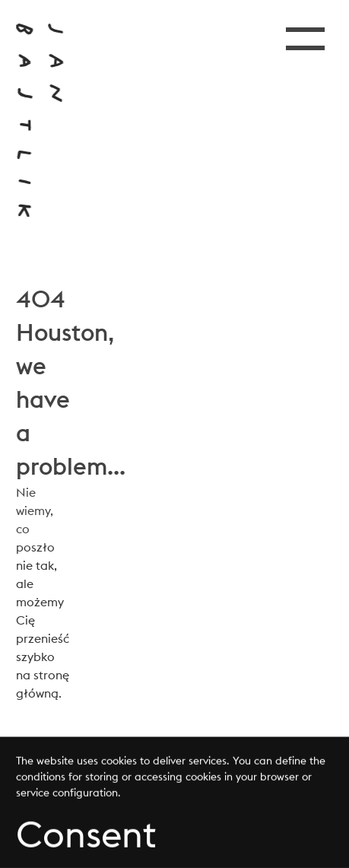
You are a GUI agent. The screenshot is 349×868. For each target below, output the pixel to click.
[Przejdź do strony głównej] (40, 120)
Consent (86, 835)
